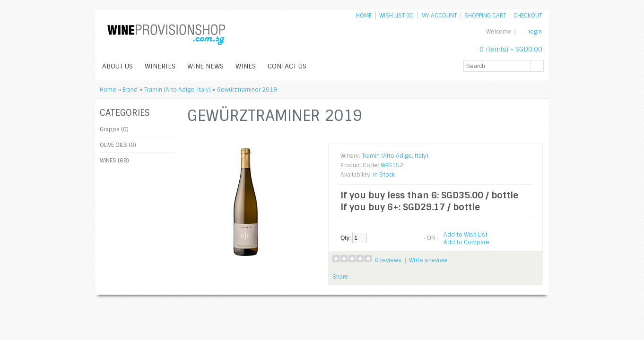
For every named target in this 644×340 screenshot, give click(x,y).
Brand (130, 90)
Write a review (428, 260)
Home (364, 16)
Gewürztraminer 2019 (247, 90)
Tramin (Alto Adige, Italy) (178, 90)
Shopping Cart (485, 16)
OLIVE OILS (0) (118, 145)
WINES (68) (114, 161)
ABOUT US (117, 66)
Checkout (528, 16)
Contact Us (287, 66)
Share (340, 277)
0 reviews (388, 260)
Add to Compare (466, 242)
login (535, 32)
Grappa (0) (114, 129)
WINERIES (160, 66)
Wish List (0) (396, 16)
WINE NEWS (205, 66)
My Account (439, 16)
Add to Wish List (466, 235)
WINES (246, 66)
